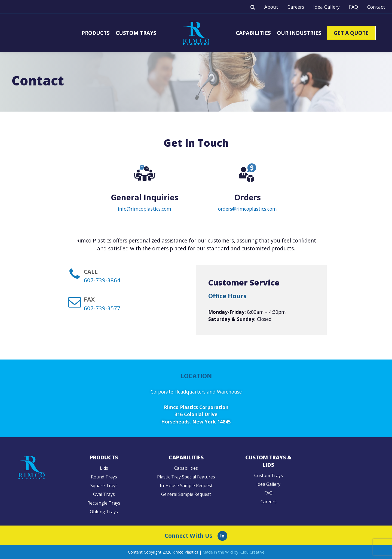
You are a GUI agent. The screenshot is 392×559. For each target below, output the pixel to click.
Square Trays (104, 486)
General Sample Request (186, 494)
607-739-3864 (102, 280)
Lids (104, 468)
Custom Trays (136, 33)
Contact (376, 7)
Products (96, 33)
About (271, 7)
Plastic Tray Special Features (186, 477)
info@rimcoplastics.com (145, 209)
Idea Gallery (327, 7)
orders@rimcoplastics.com (247, 209)
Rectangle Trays (104, 503)
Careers (296, 7)
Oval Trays (104, 494)
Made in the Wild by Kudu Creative (233, 552)
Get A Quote (351, 33)
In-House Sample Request (186, 486)
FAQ (353, 7)
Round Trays (104, 477)
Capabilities (253, 33)
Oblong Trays (104, 512)
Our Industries (299, 33)
